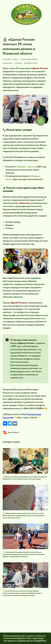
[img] (26, 14)
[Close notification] (49, 635)
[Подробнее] (40, 641)
